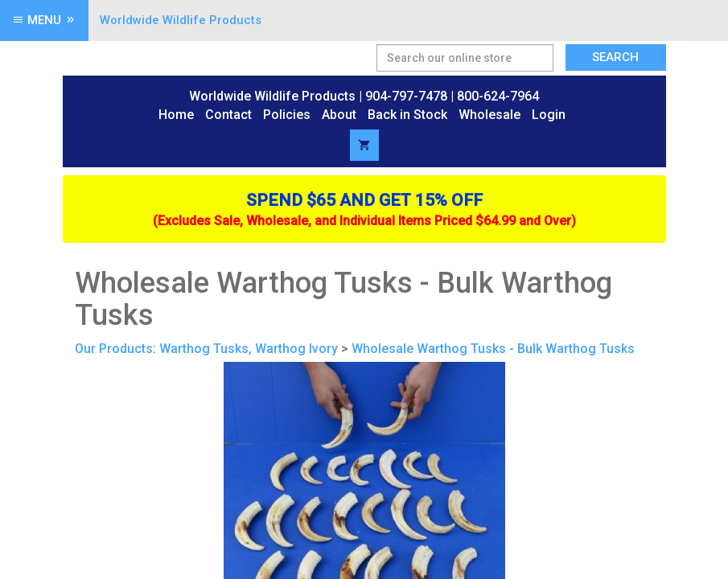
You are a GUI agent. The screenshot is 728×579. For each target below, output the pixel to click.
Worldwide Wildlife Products (181, 20)
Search (615, 57)
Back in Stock (407, 115)
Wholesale (489, 115)
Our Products (114, 349)
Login (549, 115)
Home (176, 115)
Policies (287, 115)
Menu (44, 20)
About (339, 115)
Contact (228, 115)
